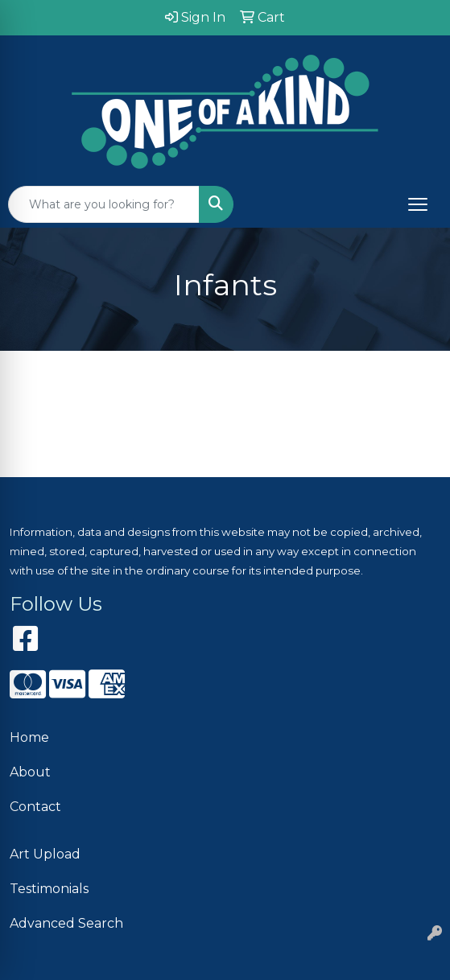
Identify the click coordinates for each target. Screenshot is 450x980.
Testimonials (49, 889)
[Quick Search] (104, 204)
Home (29, 737)
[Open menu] (418, 204)
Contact (35, 807)
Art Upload (45, 854)
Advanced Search (66, 923)
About (30, 772)
